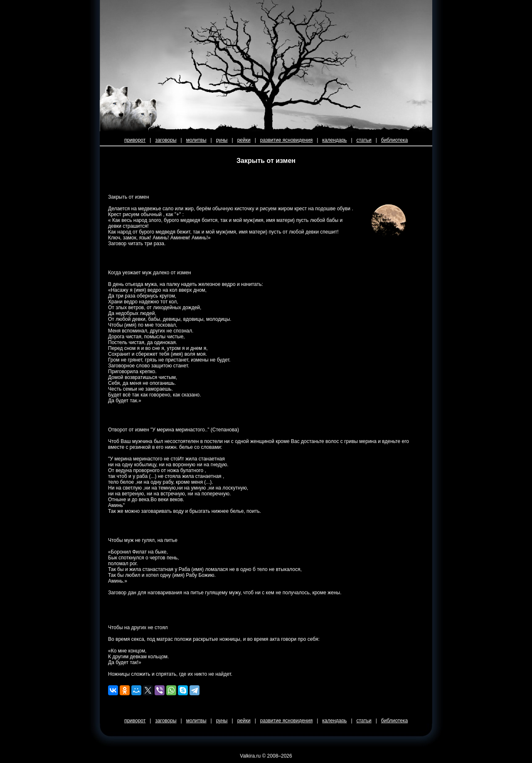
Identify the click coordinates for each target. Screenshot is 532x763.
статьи (364, 140)
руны (222, 140)
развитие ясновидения (286, 140)
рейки (244, 140)
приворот (135, 140)
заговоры (166, 140)
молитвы (196, 140)
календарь (334, 140)
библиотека (394, 140)
